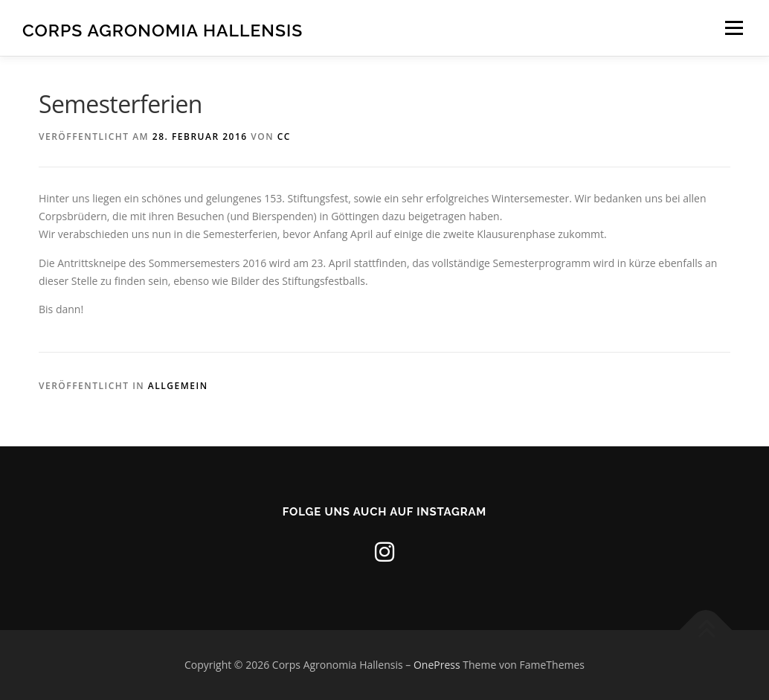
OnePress (437, 665)
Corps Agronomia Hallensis (163, 30)
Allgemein (178, 386)
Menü (734, 28)
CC (284, 137)
